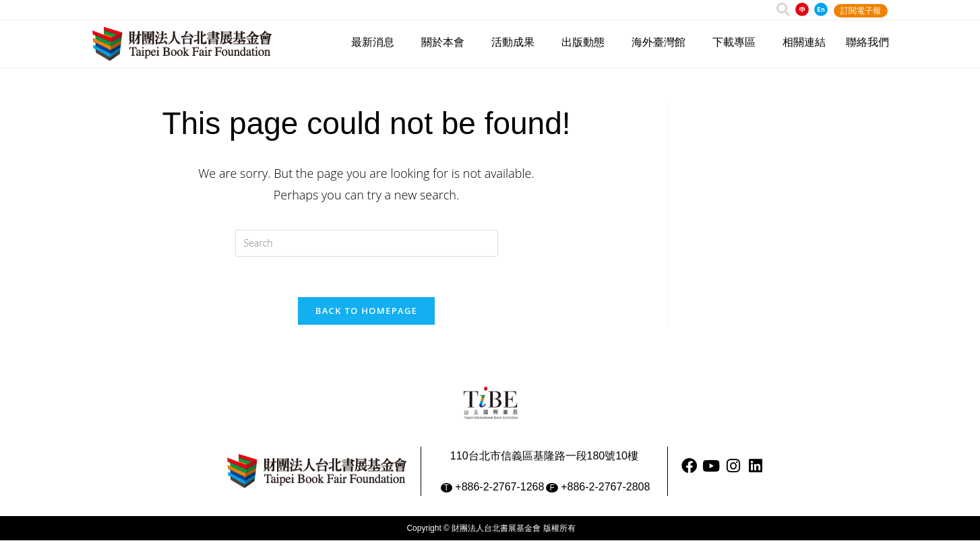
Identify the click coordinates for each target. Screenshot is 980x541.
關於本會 (446, 42)
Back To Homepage (366, 311)
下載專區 (737, 42)
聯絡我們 (867, 42)
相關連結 (804, 42)
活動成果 (516, 42)
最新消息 (376, 42)
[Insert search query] (367, 243)
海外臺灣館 (662, 42)
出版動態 (586, 42)
